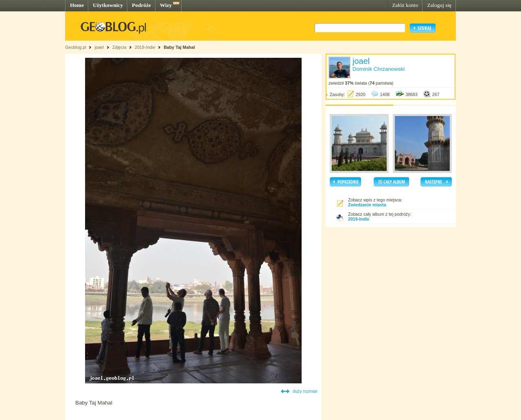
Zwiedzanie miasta (367, 205)
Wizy (166, 5)
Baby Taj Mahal (179, 47)
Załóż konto (405, 5)
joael (99, 47)
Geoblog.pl (76, 47)
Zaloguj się (439, 5)
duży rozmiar (305, 391)
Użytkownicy (108, 5)
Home (77, 5)
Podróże (141, 5)
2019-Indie (145, 47)
